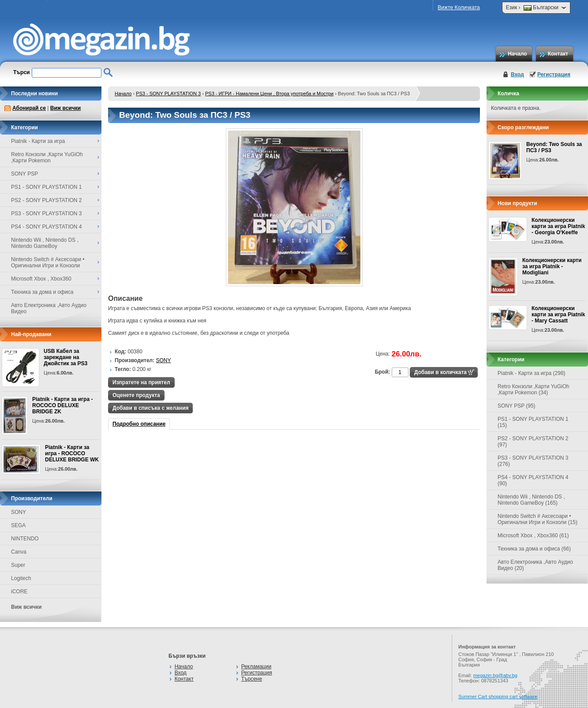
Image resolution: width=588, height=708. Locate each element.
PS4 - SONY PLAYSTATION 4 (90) (533, 480)
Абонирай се (29, 108)
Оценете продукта (136, 395)
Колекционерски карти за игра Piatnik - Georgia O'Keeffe (558, 226)
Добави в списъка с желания (150, 408)
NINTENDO (25, 539)
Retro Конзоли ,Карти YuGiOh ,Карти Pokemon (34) (534, 390)
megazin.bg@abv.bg (495, 675)
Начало (517, 54)
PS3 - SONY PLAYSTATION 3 (168, 94)
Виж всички (66, 108)
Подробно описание (139, 424)
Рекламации (256, 667)
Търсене (252, 679)
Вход (517, 75)
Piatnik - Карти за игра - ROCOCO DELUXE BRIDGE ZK (62, 405)
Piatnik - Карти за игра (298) (532, 373)
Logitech (21, 578)
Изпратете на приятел (141, 382)
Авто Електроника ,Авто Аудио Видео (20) (535, 565)
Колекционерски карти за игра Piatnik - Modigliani (552, 266)
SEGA (18, 525)
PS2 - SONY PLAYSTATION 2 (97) (533, 442)
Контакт (558, 54)
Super (18, 565)
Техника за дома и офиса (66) (534, 549)
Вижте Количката (459, 7)
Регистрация (554, 75)
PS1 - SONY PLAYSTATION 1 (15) (533, 422)
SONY (19, 512)
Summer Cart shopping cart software (498, 697)
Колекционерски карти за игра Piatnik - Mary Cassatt (558, 315)
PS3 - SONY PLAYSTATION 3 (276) (533, 461)
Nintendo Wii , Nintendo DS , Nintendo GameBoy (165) (531, 500)
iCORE (19, 592)
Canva (19, 552)
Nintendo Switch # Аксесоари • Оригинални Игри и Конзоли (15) (537, 519)
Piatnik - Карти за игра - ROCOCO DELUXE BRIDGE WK (72, 453)
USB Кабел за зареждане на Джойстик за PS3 (66, 357)
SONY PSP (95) (517, 406)
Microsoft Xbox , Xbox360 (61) (533, 536)
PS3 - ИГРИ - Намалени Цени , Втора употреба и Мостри (269, 94)
